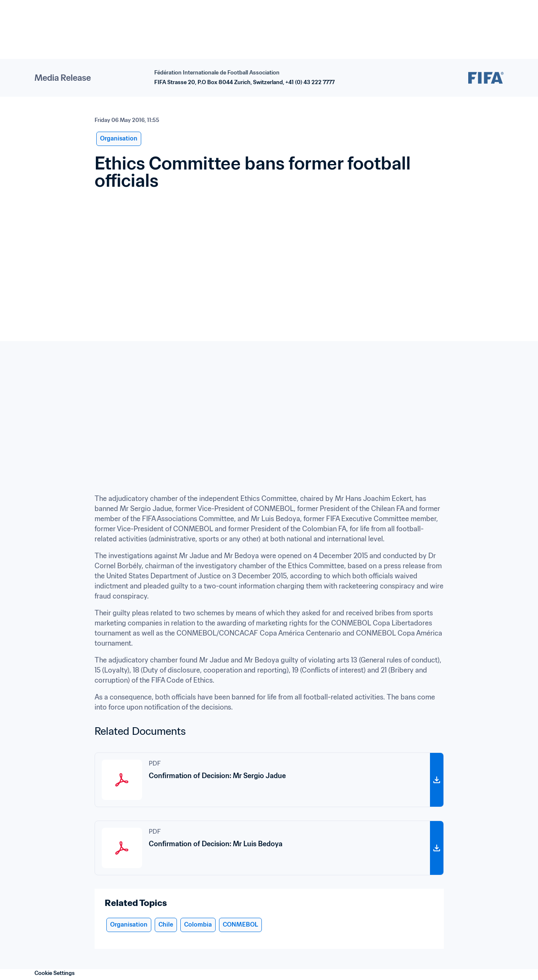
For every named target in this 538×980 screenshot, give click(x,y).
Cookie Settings (55, 973)
